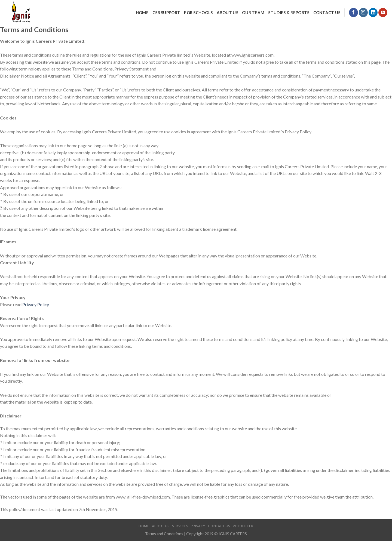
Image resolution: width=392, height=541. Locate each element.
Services (180, 526)
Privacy (198, 526)
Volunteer (243, 526)
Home (142, 13)
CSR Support (166, 13)
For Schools (198, 13)
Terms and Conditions (165, 534)
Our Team (253, 13)
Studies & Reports (289, 13)
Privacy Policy (36, 304)
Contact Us (327, 13)
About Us (227, 13)
